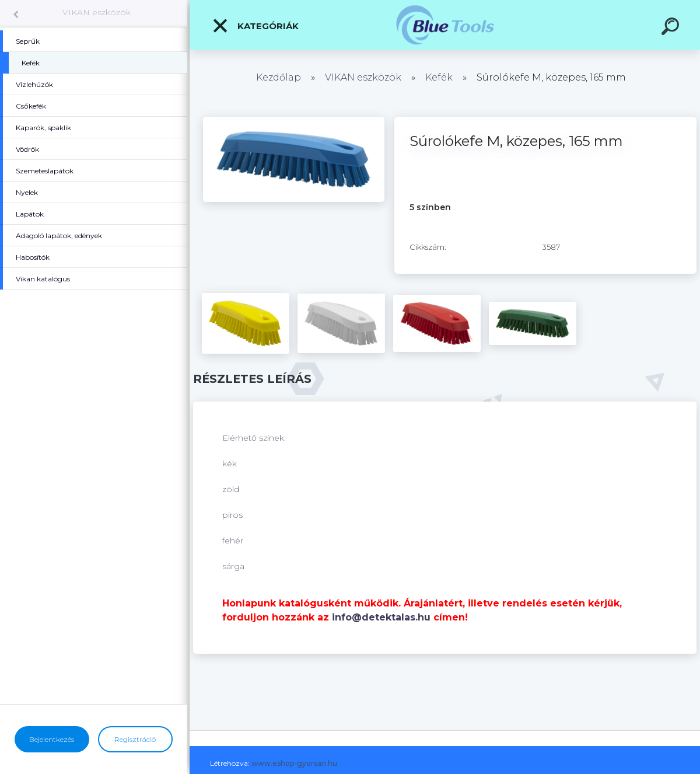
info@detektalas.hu (381, 617)
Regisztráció (135, 739)
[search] (672, 28)
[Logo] (445, 25)
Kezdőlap (279, 77)
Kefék (439, 77)
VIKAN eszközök (97, 12)
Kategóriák (255, 26)
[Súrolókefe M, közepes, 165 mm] (294, 121)
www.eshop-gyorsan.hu (294, 763)
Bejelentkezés (52, 739)
